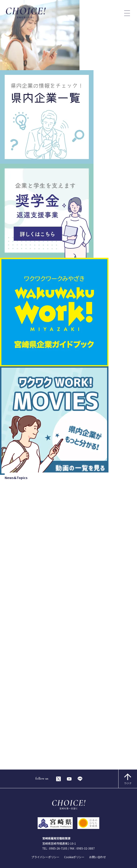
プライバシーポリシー (45, 857)
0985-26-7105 (58, 848)
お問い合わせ (97, 857)
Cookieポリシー (74, 857)
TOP (128, 779)
